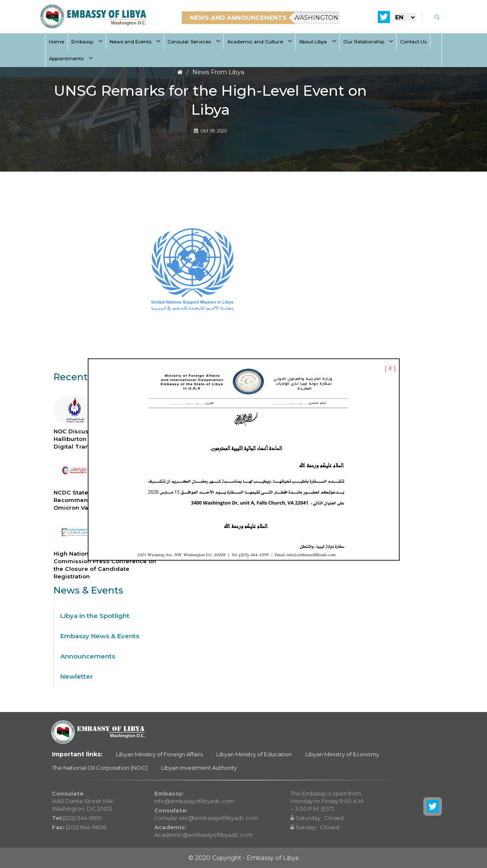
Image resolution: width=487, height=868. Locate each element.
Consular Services (194, 42)
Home (57, 42)
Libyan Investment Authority (199, 768)
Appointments (71, 59)
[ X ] (390, 368)
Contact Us (413, 42)
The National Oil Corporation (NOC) (100, 768)
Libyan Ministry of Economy (342, 754)
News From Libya (218, 72)
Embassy (87, 42)
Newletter (77, 676)
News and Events (135, 42)
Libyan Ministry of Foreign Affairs (159, 754)
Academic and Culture (260, 42)
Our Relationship (368, 42)
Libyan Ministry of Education (254, 754)
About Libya (317, 42)
